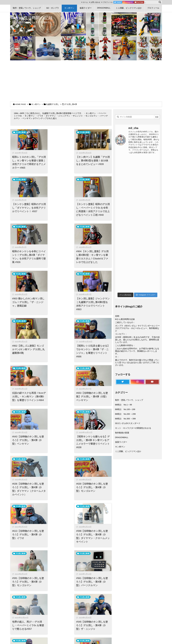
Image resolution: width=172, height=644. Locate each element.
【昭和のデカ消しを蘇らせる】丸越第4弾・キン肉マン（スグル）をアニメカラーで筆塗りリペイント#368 (27, 559)
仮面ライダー (121, 442)
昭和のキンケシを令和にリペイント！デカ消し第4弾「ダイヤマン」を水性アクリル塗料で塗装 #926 (61, 205)
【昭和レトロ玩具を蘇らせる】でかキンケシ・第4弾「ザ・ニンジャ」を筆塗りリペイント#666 (27, 298)
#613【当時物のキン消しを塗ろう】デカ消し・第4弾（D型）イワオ (61, 386)
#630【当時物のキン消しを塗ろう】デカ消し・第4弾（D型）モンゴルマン (27, 386)
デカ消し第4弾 (21, 132)
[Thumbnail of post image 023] (61, 452)
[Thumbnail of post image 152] (27, 493)
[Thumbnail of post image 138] (27, 538)
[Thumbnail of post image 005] (61, 321)
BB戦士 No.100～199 (125, 409)
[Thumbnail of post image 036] (61, 138)
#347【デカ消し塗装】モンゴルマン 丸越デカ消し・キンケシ (61, 558)
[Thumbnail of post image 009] (61, 538)
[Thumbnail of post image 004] (95, 366)
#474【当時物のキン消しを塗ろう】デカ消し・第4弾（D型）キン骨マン (95, 472)
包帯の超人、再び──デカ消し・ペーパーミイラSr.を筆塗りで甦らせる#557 (94, 430)
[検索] (160, 2)
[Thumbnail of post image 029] (61, 232)
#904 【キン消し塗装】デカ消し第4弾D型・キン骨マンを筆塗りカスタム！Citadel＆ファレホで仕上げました (95, 207)
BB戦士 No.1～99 (124, 405)
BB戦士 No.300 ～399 (125, 419)
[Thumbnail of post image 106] (61, 366)
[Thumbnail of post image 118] (95, 493)
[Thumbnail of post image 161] (61, 411)
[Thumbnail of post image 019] (27, 183)
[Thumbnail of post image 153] (27, 411)
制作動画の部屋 (122, 433)
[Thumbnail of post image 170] (27, 276)
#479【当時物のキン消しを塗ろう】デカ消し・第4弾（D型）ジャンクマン (61, 472)
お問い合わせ (94, 2)
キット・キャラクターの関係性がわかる (133, 428)
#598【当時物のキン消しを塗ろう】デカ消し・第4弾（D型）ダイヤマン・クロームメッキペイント (95, 387)
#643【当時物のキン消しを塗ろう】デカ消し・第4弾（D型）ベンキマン (27, 341)
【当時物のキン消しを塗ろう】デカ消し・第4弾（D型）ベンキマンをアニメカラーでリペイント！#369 (95, 515)
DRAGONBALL (122, 437)
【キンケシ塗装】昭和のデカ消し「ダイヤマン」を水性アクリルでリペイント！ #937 (95, 160)
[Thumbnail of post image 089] (27, 138)
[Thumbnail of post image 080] (95, 452)
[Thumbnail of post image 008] (27, 321)
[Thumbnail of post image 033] (95, 138)
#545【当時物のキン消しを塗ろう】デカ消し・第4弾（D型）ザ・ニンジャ (27, 472)
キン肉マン (36, 104)
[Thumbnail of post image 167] (95, 411)
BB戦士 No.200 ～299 (125, 414)
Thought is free (100, 637)
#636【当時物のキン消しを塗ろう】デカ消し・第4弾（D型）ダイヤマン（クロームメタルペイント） (95, 343)
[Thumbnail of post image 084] (61, 493)
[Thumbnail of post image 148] (27, 232)
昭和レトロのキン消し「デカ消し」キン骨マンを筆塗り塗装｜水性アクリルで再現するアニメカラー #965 (27, 160)
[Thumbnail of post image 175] (95, 276)
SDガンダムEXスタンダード (128, 423)
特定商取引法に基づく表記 (25, 619)
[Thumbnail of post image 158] (61, 183)
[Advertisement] (86, 80)
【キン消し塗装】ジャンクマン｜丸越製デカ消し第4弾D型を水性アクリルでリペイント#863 (61, 253)
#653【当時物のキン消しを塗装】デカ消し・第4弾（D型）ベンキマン (95, 296)
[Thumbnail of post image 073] (61, 276)
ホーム (84, 2)
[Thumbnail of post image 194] (95, 232)
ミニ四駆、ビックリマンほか (128, 451)
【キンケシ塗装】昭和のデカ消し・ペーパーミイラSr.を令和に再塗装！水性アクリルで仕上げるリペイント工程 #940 (27, 207)
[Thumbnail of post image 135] (95, 321)
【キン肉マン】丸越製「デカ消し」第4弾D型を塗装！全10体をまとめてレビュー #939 (61, 160)
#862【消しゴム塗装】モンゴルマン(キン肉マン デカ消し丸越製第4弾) (95, 251)
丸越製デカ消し (53, 104)
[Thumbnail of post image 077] (27, 366)
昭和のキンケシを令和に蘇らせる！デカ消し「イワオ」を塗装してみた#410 (27, 513)
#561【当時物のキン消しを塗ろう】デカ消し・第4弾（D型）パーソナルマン (61, 430)
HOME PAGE (21, 104)
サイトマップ (19, 608)
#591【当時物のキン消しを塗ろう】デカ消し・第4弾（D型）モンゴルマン (27, 430)
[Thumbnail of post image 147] (27, 452)
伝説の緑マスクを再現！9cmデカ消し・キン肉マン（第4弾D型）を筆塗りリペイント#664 (61, 298)
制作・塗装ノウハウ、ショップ (129, 400)
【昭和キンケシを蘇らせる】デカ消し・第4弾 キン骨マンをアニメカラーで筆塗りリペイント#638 (61, 343)
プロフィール (107, 2)
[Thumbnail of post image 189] (95, 183)
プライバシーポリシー (23, 612)
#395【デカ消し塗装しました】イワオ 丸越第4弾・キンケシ (61, 513)
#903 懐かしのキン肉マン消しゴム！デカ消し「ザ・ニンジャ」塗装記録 (27, 251)
